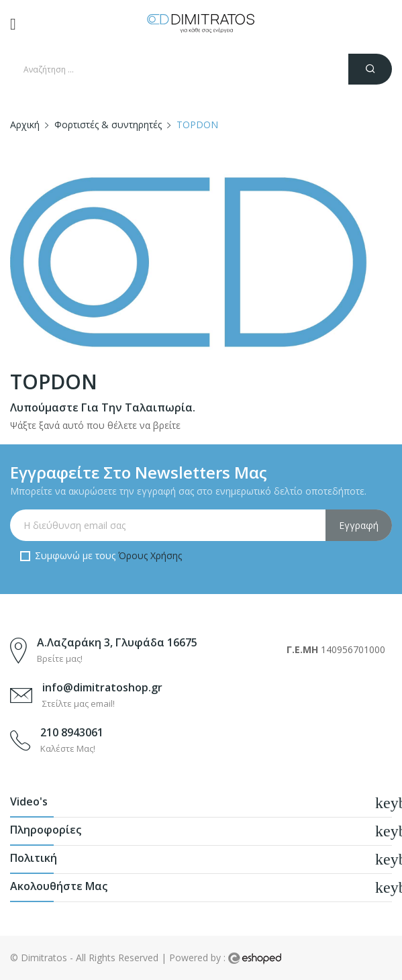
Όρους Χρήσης (150, 555)
